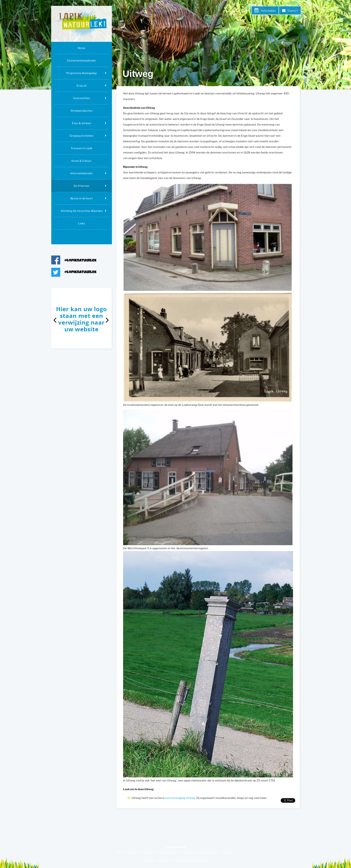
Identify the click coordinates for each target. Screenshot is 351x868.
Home (81, 48)
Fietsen (120, 852)
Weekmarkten (210, 852)
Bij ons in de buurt (82, 198)
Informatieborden (81, 173)
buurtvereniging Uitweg (180, 798)
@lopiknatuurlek (80, 261)
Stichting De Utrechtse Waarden (82, 211)
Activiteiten (268, 11)
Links (81, 223)
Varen (148, 852)
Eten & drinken (82, 123)
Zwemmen (190, 852)
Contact (293, 11)
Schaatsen (229, 852)
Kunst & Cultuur (81, 161)
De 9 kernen (81, 186)
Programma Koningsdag (81, 73)
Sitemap (150, 861)
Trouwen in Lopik (82, 148)
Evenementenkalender (82, 61)
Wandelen (134, 852)
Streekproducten (81, 111)
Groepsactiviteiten (82, 136)
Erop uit (82, 86)
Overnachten (82, 98)
